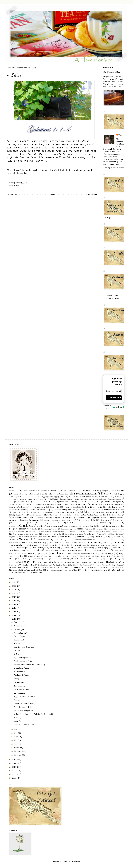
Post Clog (17, 718)
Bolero (71, 497)
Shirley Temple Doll (103, 556)
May (16, 740)
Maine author (24, 537)
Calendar (22, 499)
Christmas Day (51, 502)
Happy (16, 679)
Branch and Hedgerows (23, 711)
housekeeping (67, 529)
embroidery (62, 512)
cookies (94, 504)
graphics (40, 526)
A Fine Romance (29, 491)
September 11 (49, 556)
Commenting (42, 504)
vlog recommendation (54, 570)
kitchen (46, 534)
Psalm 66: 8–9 (19, 672)
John (122, 532)
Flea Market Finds (90, 515)
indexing (73, 532)
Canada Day (32, 499)
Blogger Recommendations (29, 497)
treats (27, 568)
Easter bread (119, 510)
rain (47, 554)
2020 (14, 593)
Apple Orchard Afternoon (24, 697)
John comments (18, 534)
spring (66, 559)
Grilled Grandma (70, 526)
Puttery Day (19, 682)
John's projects (32, 534)
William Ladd (95, 570)
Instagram (99, 532)
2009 (14, 771)
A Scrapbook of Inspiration (48, 491)
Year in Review (34, 573)
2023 (14, 582)
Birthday (60, 494)
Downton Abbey (44, 510)
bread (119, 497)
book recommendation (84, 497)
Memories (81, 537)
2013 (14, 619)
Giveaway (105, 520)
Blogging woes (58, 497)
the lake (73, 565)
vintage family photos (33, 570)
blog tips (110, 494)
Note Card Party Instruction (76, 543)
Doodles (33, 510)
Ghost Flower (66, 520)
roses (39, 556)
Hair (91, 526)
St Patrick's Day (81, 559)
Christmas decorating (68, 502)
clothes (11, 504)
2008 (14, 774)
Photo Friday (70, 548)
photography (103, 548)
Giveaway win (118, 520)
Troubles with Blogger (48, 568)
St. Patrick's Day (96, 559)
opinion (44, 545)
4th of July (13, 491)
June (16, 737)
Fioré (64, 515)
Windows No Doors (21, 675)
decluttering (77, 507)
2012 (14, 760)
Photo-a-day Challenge (86, 548)
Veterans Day (103, 568)
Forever (17, 700)
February (18, 751)
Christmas (22, 502)
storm (107, 559)
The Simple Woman (115, 565)
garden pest (118, 518)
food (23, 518)
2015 (14, 612)
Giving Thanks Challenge (40, 523)
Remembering (19, 686)
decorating (97, 507)
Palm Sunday (74, 545)
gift (75, 520)
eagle (99, 510)
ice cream (99, 529)
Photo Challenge (38, 548)
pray (47, 550)
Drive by (82, 510)
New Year (26, 543)
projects (107, 550)
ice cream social (112, 529)
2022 (14, 586)
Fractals (40, 518)
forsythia (31, 518)
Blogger (77, 862)
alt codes (63, 491)
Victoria (114, 568)
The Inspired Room (60, 565)
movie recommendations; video (110, 540)
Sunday (16, 185)
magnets (12, 537)
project (83, 550)
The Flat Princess (44, 565)
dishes (24, 510)
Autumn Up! (19, 640)
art (113, 491)
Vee (120, 135)
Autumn (120, 491)
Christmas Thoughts (112, 502)
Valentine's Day (79, 567)
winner (105, 570)
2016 (14, 608)
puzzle (11, 554)
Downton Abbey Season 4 (64, 510)
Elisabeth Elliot (112, 295)
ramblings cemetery (81, 554)
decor (87, 507)
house (55, 529)
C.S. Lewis (13, 499)
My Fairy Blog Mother (22, 658)
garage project (94, 518)
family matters (16, 515)
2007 (14, 778)
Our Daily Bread (112, 299)
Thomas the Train (15, 568)
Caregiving (42, 499)
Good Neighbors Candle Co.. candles (81, 523)
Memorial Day (66, 537)
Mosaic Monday (19, 540)
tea (51, 562)
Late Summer (19, 693)
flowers (12, 517)
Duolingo (92, 510)
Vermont (93, 568)
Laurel (81, 534)
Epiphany (73, 512)
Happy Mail (101, 526)
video (122, 567)
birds (50, 494)
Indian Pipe (82, 532)
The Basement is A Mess (24, 661)
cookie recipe (82, 504)
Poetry (29, 550)
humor (80, 529)
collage (19, 504)
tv (67, 567)
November (18, 626)
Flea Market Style (109, 515)
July (16, 733)
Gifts (93, 520)
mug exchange (14, 543)
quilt (33, 554)
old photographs (32, 545)
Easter (107, 510)
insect (90, 532)
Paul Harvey (19, 548)
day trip (56, 507)
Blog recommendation (83, 494)
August (17, 730)
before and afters (37, 494)
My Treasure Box (112, 72)
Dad (47, 507)
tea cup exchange (72, 562)
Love (107, 534)
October (17, 630)
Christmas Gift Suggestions (91, 502)
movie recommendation (86, 540)
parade (96, 545)
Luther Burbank (116, 534)
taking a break (43, 562)
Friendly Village (52, 518)
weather (73, 570)
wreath (23, 573)
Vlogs (65, 570)
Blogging (44, 497)
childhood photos (101, 499)
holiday (35, 529)
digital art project (115, 507)
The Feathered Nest (27, 565)
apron (106, 491)
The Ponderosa (85, 565)
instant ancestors (112, 532)
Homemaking (45, 529)
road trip (31, 556)
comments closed (55, 504)
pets (27, 548)
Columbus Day (30, 504)
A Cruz (17, 654)
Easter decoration (19, 512)
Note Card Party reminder (99, 543)
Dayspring (67, 507)
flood (120, 515)
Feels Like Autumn (21, 689)
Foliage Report (20, 636)
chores (11, 502)
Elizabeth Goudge (48, 512)
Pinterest (19, 550)
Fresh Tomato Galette (23, 707)
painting (63, 545)
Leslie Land (91, 534)
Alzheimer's (73, 491)
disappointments (14, 510)
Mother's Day (43, 540)
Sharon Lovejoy (86, 556)
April (16, 744)
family (116, 512)
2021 (14, 590)
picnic (11, 550)
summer (12, 562)
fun (83, 518)
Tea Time (92, 562)
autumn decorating (21, 494)
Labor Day (58, 534)
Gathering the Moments (30, 520)
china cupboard (116, 499)
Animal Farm (85, 491)
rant (102, 554)
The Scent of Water (99, 565)
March (17, 748)
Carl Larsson (54, 499)
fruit (62, 518)
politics (39, 550)
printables (54, 550)
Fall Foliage (85, 512)
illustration (19, 532)
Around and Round (21, 668)
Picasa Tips (117, 548)
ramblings (58, 553)
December (18, 622)
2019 (14, 597)
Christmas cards (38, 502)
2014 (14, 615)
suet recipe (117, 559)
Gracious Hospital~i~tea (109, 523)
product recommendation (68, 550)
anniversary (97, 491)
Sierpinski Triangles (25, 559)
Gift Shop (84, 520)
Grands (24, 526)
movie (71, 540)
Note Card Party (56, 543)
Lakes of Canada (71, 534)
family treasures (37, 515)
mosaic (117, 537)
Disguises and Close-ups (24, 647)
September (19, 633)
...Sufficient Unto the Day (24, 725)
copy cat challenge (107, 504)
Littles (101, 534)
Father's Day (53, 515)
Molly (108, 537)
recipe (110, 554)
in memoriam (30, 532)
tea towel (100, 562)
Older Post (93, 195)
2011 (14, 763)
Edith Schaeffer (34, 512)
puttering (118, 550)
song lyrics (56, 559)
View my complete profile (114, 168)
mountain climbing (60, 540)
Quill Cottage (22, 554)
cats (78, 499)
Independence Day (59, 532)
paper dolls (86, 545)
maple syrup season (40, 537)
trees (35, 567)
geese (46, 520)
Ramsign (94, 554)
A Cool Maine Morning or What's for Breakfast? (33, 714)
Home (53, 195)
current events (38, 507)
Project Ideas (96, 550)
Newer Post (12, 195)
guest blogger (82, 526)
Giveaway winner (20, 523)
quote (40, 554)
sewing (59, 556)
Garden (106, 518)
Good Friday (58, 523)
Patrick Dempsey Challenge (109, 545)
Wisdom (17, 651)
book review (99, 497)
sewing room (72, 556)
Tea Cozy (60, 562)
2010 (14, 767)
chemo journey (87, 499)
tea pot (83, 562)
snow (36, 559)
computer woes (69, 504)
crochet (26, 507)
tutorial (60, 568)
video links (17, 570)
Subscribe (115, 398)
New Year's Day (40, 543)
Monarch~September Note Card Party (29, 665)
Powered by (114, 407)
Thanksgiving (111, 562)
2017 (14, 604)
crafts (18, 507)
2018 (14, 601)
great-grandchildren (54, 526)
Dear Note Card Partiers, (24, 704)
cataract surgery (68, 499)
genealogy (54, 520)
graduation (13, 526)
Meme (54, 537)
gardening (13, 520)
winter (113, 570)
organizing (54, 545)
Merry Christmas (96, 537)
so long (46, 559)
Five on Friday (74, 515)
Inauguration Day (44, 532)
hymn (91, 529)
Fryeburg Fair (73, 518)
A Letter (17, 643)
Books (110, 497)
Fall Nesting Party (102, 512)
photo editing (55, 548)
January (18, 755)
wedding (84, 570)
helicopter (112, 526)
